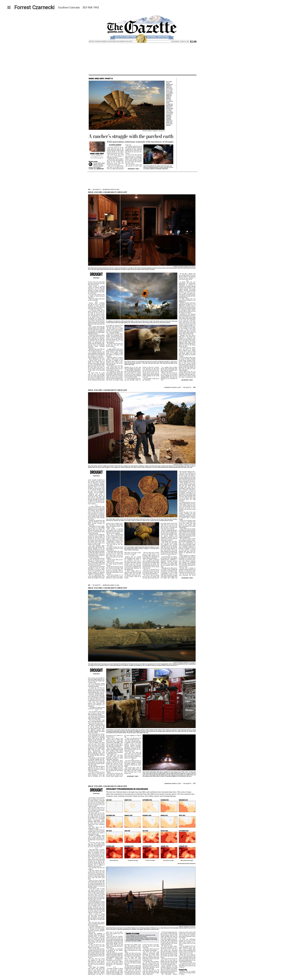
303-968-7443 (91, 8)
